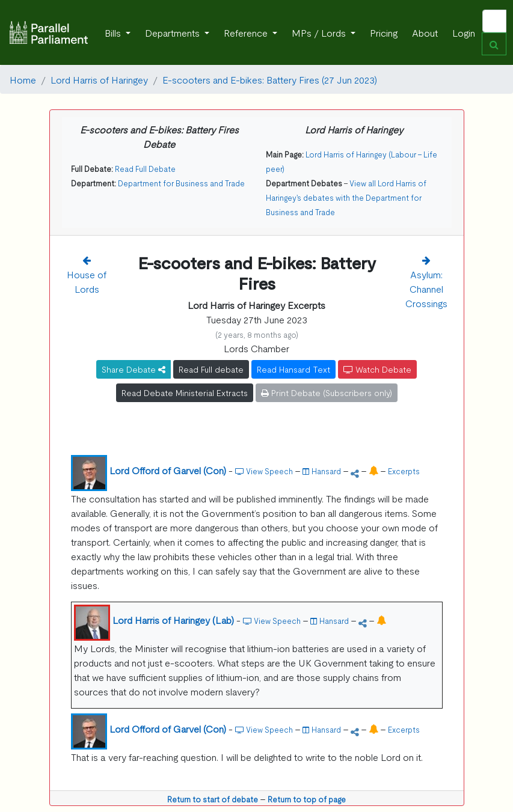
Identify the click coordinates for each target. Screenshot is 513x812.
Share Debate (134, 369)
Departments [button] (174, 32)
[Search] (494, 21)
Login (464, 32)
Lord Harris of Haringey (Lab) (173, 620)
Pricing (384, 32)
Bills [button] (114, 32)
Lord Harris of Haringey (99, 79)
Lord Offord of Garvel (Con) (168, 470)
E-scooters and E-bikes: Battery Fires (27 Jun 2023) (270, 79)
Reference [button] (247, 32)
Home (23, 79)
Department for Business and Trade (181, 183)
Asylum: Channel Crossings (426, 288)
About (425, 32)
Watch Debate (377, 369)
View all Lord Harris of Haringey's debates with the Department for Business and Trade (346, 197)
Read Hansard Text (293, 369)
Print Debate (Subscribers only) (327, 392)
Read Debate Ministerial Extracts (185, 392)
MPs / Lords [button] (320, 32)
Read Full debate (211, 369)
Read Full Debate (145, 169)
